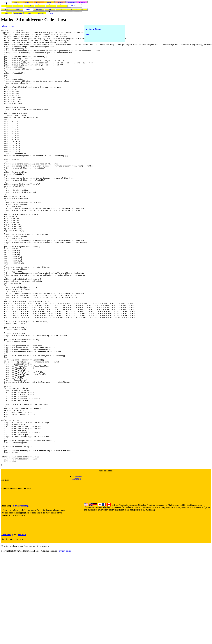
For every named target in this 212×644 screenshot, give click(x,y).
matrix (51, 6)
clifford (73, 6)
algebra (6, 2)
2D (50, 9)
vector (40, 6)
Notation (22, 622)
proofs (49, 2)
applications (71, 2)
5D (82, 9)
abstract (38, 2)
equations (18, 6)
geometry (17, 2)
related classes (8, 26)
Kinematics (77, 564)
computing (60, 2)
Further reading (21, 593)
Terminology (7, 622)
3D (61, 9)
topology (28, 2)
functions (41, 13)
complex (62, 6)
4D (71, 9)
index (7, 6)
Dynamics (77, 566)
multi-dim (29, 6)
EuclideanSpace (93, 29)
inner (29, 13)
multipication (18, 13)
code (52, 13)
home (87, 34)
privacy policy (65, 638)
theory (18, 9)
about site (82, 2)
